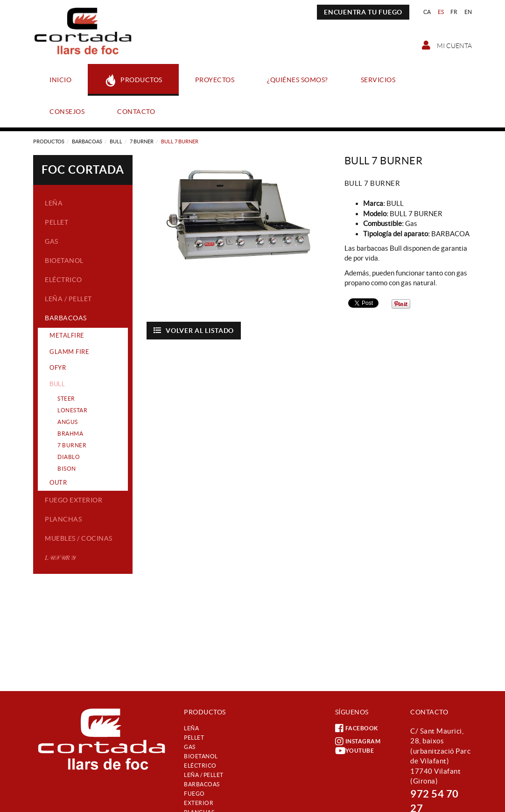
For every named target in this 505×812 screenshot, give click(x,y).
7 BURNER (142, 141)
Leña (54, 203)
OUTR (58, 483)
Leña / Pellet (68, 299)
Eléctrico (63, 280)
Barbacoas (87, 141)
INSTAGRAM (358, 741)
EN (468, 12)
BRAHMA (70, 434)
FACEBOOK (357, 728)
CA (427, 12)
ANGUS (68, 422)
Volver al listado (194, 330)
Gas (52, 241)
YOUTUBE (355, 751)
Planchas (63, 519)
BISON (67, 469)
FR (454, 12)
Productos (49, 141)
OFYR (58, 368)
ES (441, 12)
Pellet (56, 222)
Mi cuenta (447, 45)
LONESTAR (72, 410)
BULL (116, 141)
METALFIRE (67, 335)
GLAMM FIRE (69, 352)
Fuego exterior (74, 500)
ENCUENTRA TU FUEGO (363, 12)
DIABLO (69, 457)
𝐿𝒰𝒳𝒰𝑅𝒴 (60, 558)
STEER (66, 399)
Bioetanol (64, 261)
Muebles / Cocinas (79, 538)
